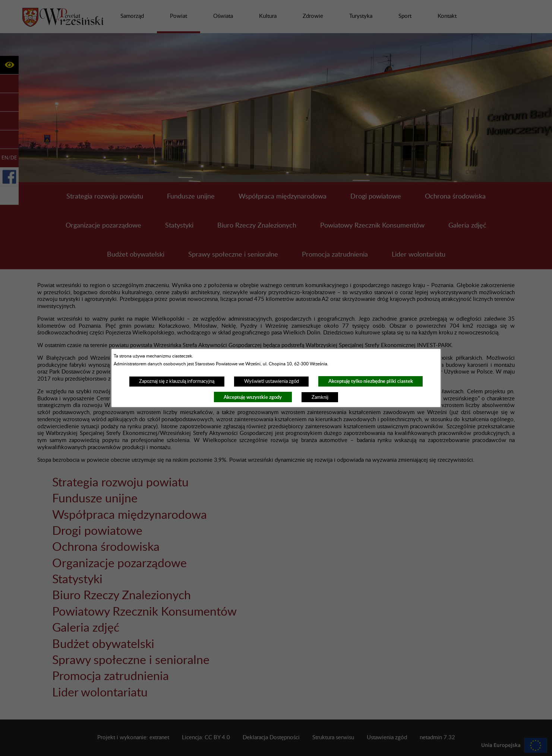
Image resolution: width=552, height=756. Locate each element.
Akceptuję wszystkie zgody (253, 397)
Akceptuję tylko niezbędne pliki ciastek (371, 381)
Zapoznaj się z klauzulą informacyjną (177, 381)
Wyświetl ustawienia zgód (272, 381)
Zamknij (320, 397)
